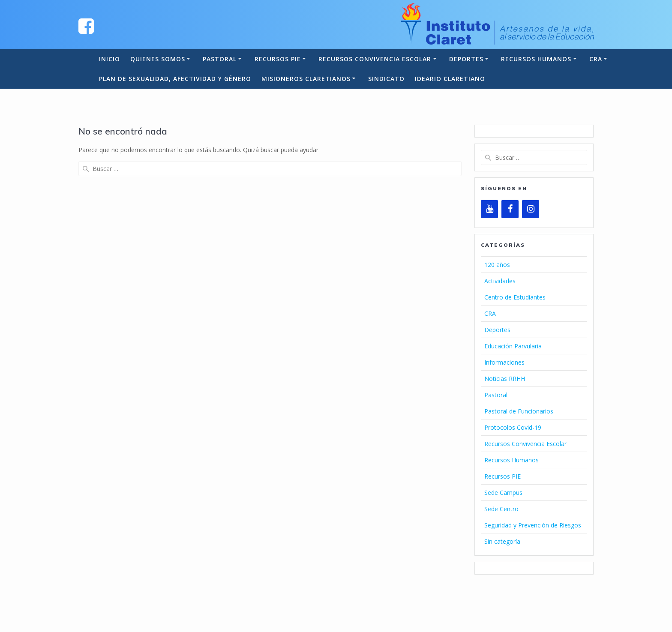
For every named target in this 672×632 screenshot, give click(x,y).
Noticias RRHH (505, 379)
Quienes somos (158, 59)
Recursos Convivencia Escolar (375, 59)
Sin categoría (502, 541)
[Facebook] (510, 209)
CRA (596, 59)
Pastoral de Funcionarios (519, 411)
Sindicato (386, 79)
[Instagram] (531, 209)
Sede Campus (503, 493)
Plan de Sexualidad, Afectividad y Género (175, 79)
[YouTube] (489, 209)
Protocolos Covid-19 (513, 427)
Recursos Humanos (536, 59)
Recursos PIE (278, 59)
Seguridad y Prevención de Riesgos (533, 525)
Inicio (109, 59)
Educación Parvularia (513, 346)
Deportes (466, 59)
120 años (497, 265)
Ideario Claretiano (450, 79)
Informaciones (504, 362)
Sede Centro (501, 509)
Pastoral (220, 59)
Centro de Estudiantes (515, 297)
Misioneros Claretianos (306, 79)
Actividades (500, 281)
